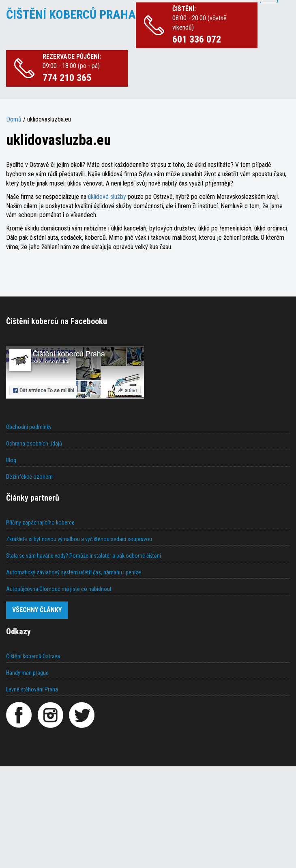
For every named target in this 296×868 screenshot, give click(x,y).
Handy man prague (27, 673)
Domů (14, 119)
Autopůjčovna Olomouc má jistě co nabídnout (59, 589)
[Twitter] (82, 715)
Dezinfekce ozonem (29, 477)
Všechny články (37, 610)
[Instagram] (50, 715)
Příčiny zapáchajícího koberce (40, 523)
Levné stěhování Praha (32, 689)
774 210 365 (67, 78)
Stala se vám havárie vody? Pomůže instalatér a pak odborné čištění (84, 556)
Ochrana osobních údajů (34, 444)
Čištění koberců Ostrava (33, 656)
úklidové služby (108, 197)
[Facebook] (19, 715)
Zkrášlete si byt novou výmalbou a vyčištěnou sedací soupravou (79, 539)
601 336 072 (197, 39)
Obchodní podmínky (29, 427)
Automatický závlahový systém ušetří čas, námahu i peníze (74, 572)
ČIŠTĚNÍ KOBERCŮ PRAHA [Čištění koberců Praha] (71, 14)
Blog (11, 460)
